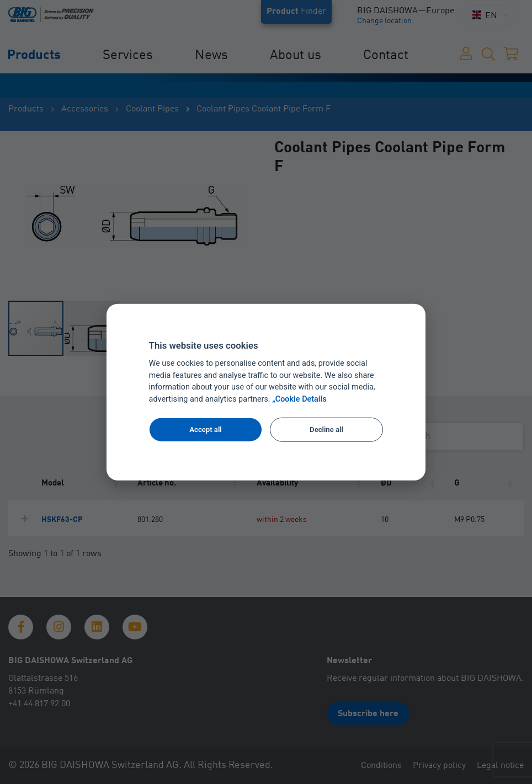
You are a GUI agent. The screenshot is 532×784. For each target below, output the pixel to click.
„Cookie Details (299, 399)
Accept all (205, 430)
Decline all (326, 430)
